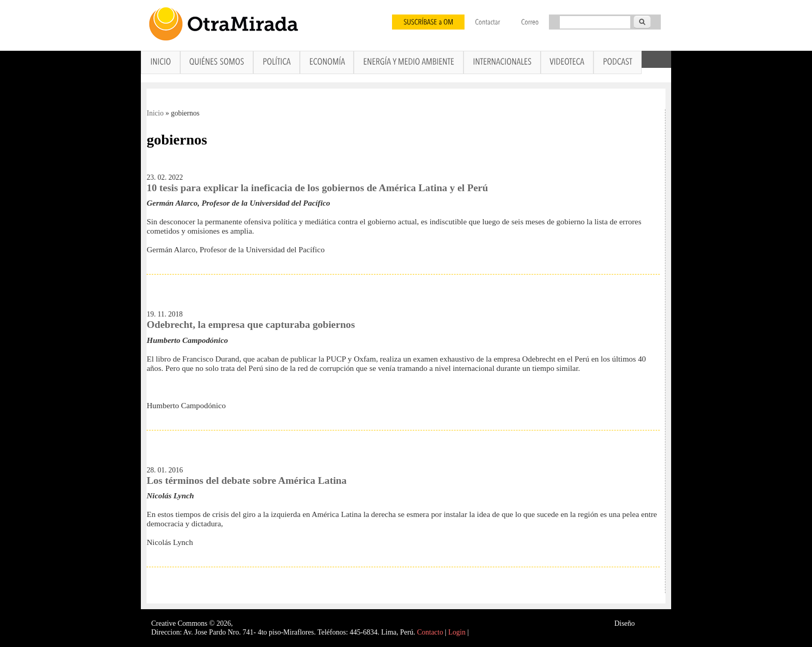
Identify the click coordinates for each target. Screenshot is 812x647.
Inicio (155, 113)
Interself (649, 623)
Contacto (430, 632)
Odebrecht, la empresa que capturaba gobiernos (251, 325)
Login (457, 632)
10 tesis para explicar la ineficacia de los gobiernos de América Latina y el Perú (317, 188)
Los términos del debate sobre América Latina (247, 480)
